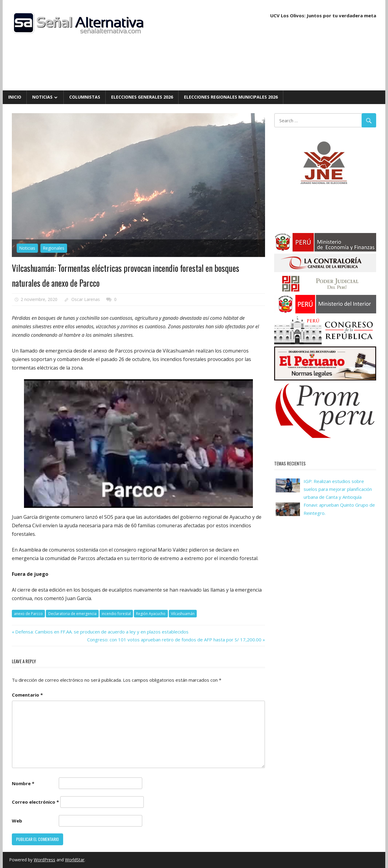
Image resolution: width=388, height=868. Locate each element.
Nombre (23, 783)
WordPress (44, 860)
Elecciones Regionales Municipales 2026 (231, 97)
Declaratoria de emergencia (72, 614)
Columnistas (85, 97)
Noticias (42, 97)
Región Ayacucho (151, 614)
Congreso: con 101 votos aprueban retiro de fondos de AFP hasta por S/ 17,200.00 (174, 640)
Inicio (15, 97)
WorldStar (75, 860)
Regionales (54, 248)
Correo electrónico (35, 802)
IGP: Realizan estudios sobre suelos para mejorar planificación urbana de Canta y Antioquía (338, 489)
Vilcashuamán (183, 614)
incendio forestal (116, 614)
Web (17, 821)
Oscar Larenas (86, 299)
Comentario (27, 695)
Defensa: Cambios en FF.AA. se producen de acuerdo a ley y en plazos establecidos (102, 632)
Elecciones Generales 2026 (142, 97)
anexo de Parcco (28, 614)
